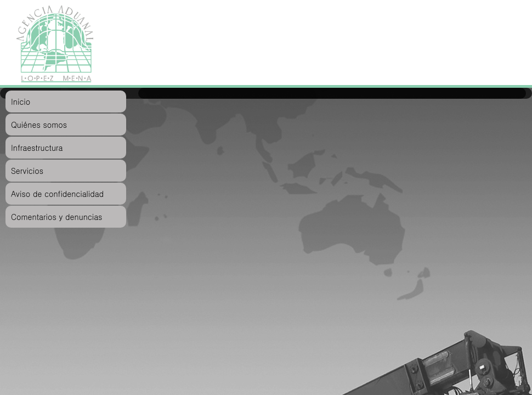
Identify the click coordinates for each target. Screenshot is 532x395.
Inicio (21, 101)
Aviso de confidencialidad (57, 194)
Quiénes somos (39, 125)
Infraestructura (37, 148)
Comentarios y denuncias (56, 217)
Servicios (27, 171)
